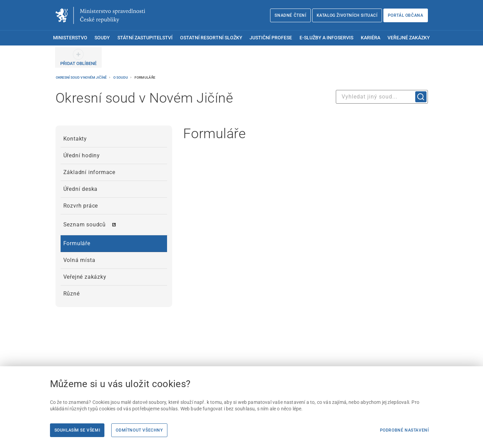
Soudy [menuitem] (102, 38)
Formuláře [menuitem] (77, 243)
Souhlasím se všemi (77, 430)
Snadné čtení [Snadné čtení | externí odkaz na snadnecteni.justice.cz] (290, 15)
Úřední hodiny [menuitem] (82, 155)
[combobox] (382, 97)
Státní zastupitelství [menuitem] (145, 38)
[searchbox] (382, 97)
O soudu (121, 77)
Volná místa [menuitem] (79, 260)
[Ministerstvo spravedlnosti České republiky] (100, 15)
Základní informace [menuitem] (89, 172)
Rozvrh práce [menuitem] (81, 206)
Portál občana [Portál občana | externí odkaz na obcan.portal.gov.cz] (406, 15)
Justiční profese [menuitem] (271, 38)
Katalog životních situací (347, 15)
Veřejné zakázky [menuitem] (409, 38)
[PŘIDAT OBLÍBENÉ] (78, 57)
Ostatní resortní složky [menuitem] (211, 38)
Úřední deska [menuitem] (81, 189)
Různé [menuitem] (72, 294)
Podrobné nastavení (404, 430)
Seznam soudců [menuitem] (85, 225)
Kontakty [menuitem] (75, 139)
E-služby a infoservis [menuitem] (326, 38)
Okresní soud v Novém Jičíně (82, 77)
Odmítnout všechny (139, 430)
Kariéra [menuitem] (371, 38)
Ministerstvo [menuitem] (70, 38)
